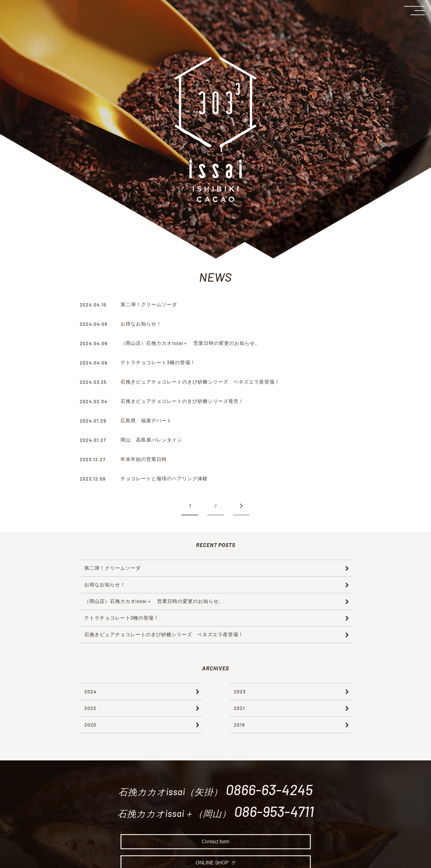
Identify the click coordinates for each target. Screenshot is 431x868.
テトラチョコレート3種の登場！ (122, 618)
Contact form (216, 843)
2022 (90, 708)
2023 (240, 691)
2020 (90, 725)
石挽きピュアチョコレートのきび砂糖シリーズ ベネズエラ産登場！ (164, 635)
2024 (90, 691)
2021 (239, 708)
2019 (239, 725)
